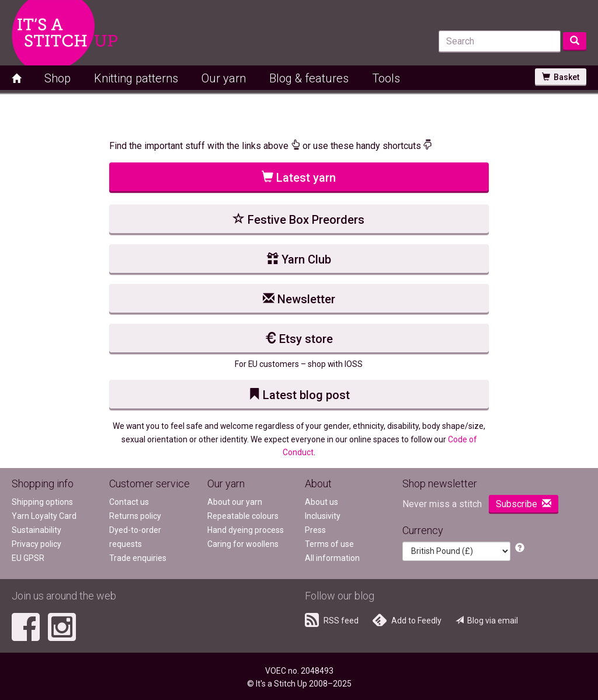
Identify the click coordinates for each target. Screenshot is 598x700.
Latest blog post (299, 395)
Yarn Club (299, 259)
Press (315, 530)
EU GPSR (28, 558)
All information (332, 558)
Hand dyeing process (246, 530)
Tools (386, 78)
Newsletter (299, 299)
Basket (561, 77)
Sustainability (36, 530)
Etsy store (299, 339)
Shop (58, 78)
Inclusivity (323, 516)
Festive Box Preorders (299, 220)
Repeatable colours (243, 516)
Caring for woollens (243, 544)
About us (321, 502)
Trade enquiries (138, 558)
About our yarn (235, 502)
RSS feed (332, 620)
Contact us (129, 502)
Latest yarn (299, 178)
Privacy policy (36, 544)
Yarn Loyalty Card (44, 516)
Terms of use (329, 544)
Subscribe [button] (524, 504)
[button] (520, 548)
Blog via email (487, 621)
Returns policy (135, 516)
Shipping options (42, 502)
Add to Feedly (407, 620)
